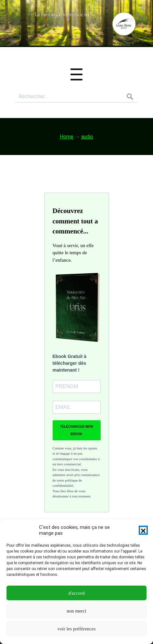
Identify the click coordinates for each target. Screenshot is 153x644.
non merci (76, 611)
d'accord (76, 593)
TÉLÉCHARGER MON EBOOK (76, 430)
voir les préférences (76, 629)
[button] (143, 530)
